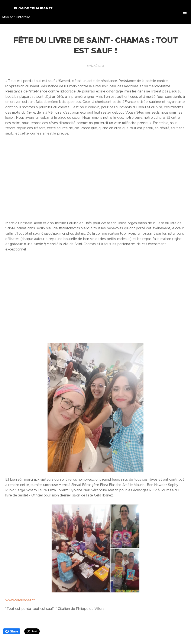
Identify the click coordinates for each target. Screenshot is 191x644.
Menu (185, 12)
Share (12, 631)
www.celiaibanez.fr (20, 600)
